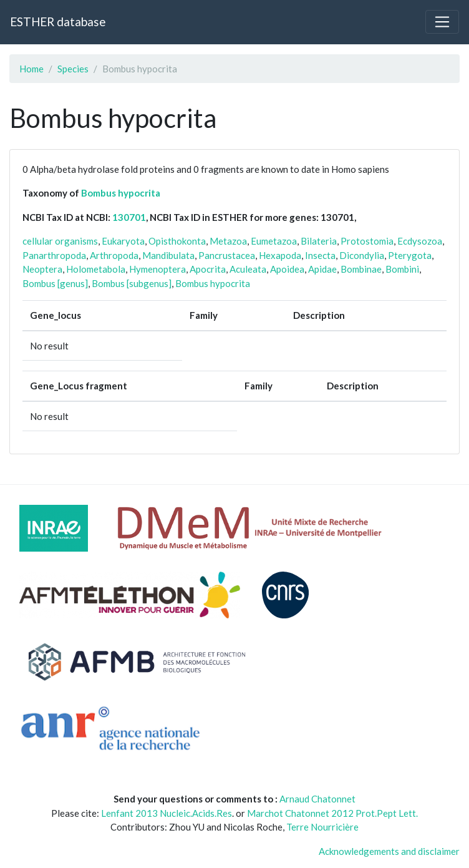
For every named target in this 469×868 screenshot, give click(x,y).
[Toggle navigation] (442, 22)
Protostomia (367, 241)
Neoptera (42, 269)
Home (31, 69)
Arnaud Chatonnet (317, 799)
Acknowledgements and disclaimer (389, 851)
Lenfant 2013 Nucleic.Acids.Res (167, 813)
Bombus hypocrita (121, 193)
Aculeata (248, 269)
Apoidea (287, 269)
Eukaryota (123, 241)
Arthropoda (114, 255)
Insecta (320, 255)
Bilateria (319, 241)
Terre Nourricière (322, 827)
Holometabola (96, 269)
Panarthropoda (54, 255)
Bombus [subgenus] (132, 283)
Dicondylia (362, 255)
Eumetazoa (274, 241)
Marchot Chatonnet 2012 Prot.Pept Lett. (332, 813)
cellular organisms (60, 241)
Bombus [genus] (55, 283)
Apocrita (208, 269)
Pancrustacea (227, 255)
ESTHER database (58, 22)
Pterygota (410, 255)
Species (73, 69)
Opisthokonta (177, 241)
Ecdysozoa (420, 241)
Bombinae (361, 269)
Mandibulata (168, 255)
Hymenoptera (157, 269)
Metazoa (228, 241)
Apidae (322, 269)
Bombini (402, 269)
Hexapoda (280, 255)
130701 (129, 217)
